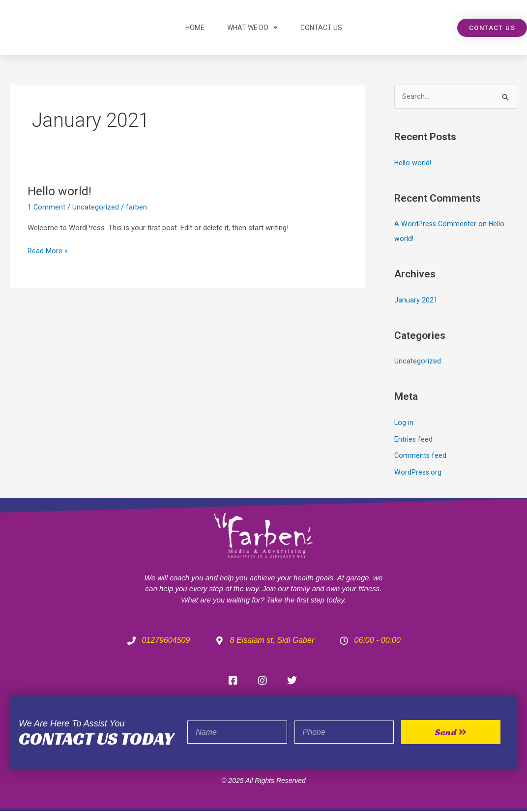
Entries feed (414, 440)
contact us (321, 28)
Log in (404, 423)
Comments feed (421, 456)
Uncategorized (96, 207)
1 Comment (47, 207)
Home (195, 28)
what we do (252, 28)
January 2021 (416, 301)
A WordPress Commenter (436, 225)
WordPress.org (418, 473)
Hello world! (60, 191)
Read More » (48, 250)
